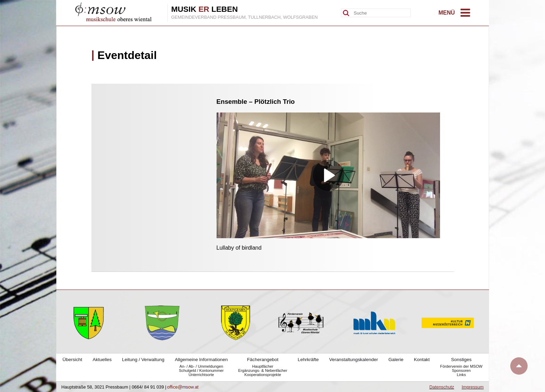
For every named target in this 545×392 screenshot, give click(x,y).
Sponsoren (461, 370)
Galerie (396, 360)
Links (461, 375)
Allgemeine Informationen (201, 360)
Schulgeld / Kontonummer (201, 370)
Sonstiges (461, 360)
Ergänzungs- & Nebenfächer (263, 370)
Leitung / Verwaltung (143, 360)
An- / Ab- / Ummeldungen (201, 366)
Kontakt (422, 360)
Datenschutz (442, 387)
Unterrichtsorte (201, 375)
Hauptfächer (263, 366)
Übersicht (72, 360)
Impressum (473, 387)
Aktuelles (102, 360)
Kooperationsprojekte (263, 375)
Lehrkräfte (308, 360)
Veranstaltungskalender (353, 360)
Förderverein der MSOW (461, 366)
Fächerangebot (263, 360)
